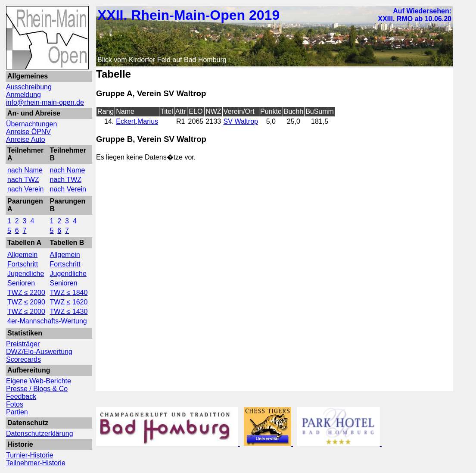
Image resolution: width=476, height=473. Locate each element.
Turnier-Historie (30, 455)
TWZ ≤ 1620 (69, 302)
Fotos (15, 404)
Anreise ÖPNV (28, 132)
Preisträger (23, 344)
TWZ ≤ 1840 (69, 293)
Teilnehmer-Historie (36, 463)
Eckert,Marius (137, 121)
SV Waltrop (241, 121)
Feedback (21, 396)
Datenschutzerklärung (40, 434)
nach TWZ (23, 180)
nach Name (25, 170)
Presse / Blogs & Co (37, 389)
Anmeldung (23, 95)
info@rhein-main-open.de (45, 102)
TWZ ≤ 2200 (26, 293)
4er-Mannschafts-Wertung (47, 321)
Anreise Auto (26, 139)
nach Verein (26, 189)
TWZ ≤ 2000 (26, 312)
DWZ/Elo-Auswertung (39, 352)
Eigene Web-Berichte (39, 381)
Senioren (21, 283)
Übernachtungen (31, 124)
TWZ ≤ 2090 (26, 302)
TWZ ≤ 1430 (69, 312)
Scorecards (23, 359)
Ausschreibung (29, 87)
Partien (17, 412)
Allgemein (22, 255)
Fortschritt (23, 264)
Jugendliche (26, 274)
